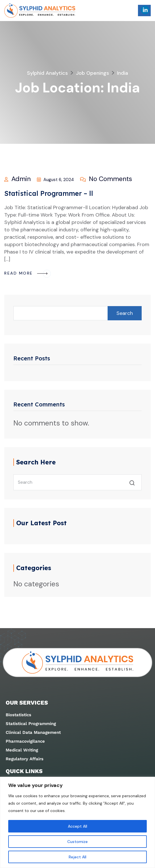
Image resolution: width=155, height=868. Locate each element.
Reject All (77, 857)
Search (125, 313)
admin (17, 179)
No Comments (106, 179)
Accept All (77, 826)
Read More (28, 273)
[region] (77, 822)
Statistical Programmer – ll (49, 193)
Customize (77, 842)
